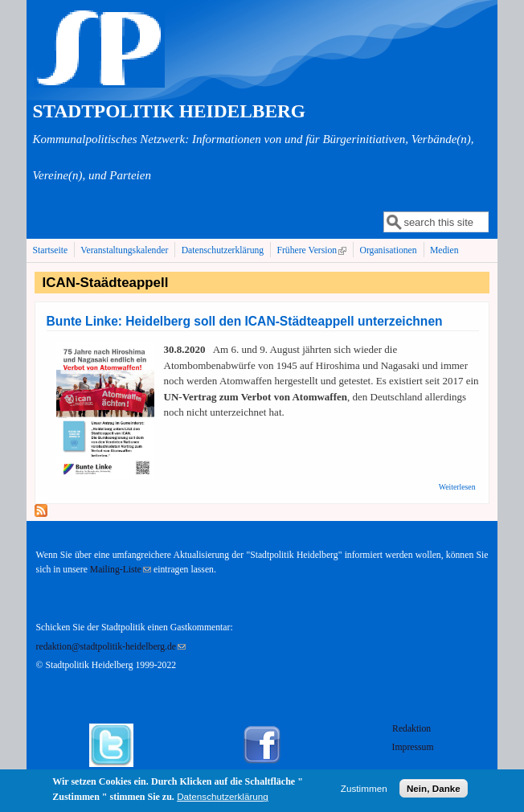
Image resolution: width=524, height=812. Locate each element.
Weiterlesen (457, 487)
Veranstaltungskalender (124, 250)
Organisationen (388, 250)
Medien (444, 250)
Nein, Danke (434, 791)
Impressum (413, 747)
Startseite (51, 250)
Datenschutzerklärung (223, 250)
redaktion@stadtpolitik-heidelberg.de (111, 647)
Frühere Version (313, 250)
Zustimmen (364, 791)
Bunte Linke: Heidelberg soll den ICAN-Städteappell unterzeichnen (245, 321)
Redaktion (413, 729)
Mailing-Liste (121, 570)
